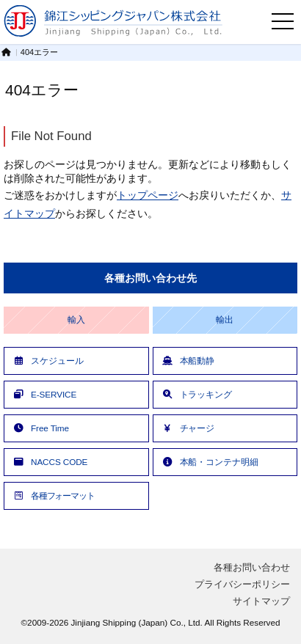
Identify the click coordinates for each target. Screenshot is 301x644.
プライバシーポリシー (242, 584)
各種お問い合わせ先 (150, 278)
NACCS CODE (50, 462)
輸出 (225, 320)
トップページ (148, 195)
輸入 (76, 320)
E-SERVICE (44, 394)
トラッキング (196, 394)
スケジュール (47, 361)
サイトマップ (261, 601)
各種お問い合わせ (252, 567)
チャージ (188, 428)
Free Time (40, 428)
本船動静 (188, 361)
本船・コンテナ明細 (210, 462)
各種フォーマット (53, 495)
